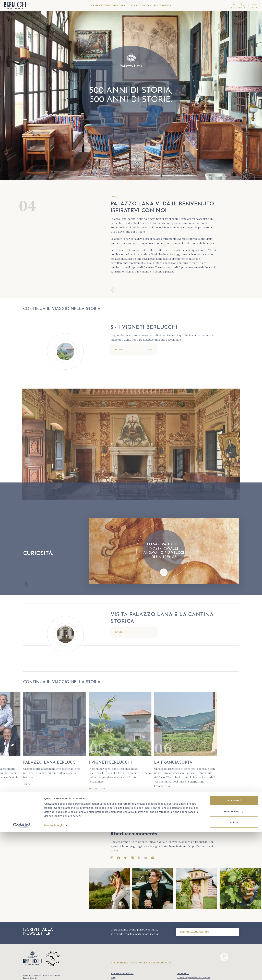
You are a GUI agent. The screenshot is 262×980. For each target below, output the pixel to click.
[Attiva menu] (255, 5)
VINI (123, 6)
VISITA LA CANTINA (140, 6)
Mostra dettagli (53, 973)
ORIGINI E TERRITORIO (104, 6)
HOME (114, 197)
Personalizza (234, 959)
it (222, 6)
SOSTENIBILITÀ (162, 6)
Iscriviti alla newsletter (208, 932)
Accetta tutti (234, 948)
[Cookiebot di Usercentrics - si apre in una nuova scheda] (22, 973)
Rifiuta (234, 971)
